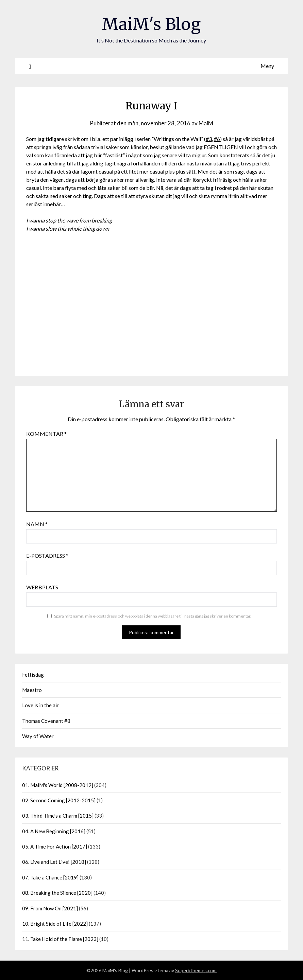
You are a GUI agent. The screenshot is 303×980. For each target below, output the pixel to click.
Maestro (32, 690)
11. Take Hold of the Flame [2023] (60, 939)
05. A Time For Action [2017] (55, 847)
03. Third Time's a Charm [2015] (58, 816)
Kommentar (46, 434)
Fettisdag (33, 675)
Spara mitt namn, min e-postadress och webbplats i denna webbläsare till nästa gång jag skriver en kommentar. (153, 616)
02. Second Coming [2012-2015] (59, 800)
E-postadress (47, 556)
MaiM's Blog (151, 24)
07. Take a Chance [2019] (50, 877)
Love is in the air (40, 705)
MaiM (206, 123)
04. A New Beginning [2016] (54, 831)
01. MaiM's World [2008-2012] (58, 785)
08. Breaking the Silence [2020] (57, 893)
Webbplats (42, 587)
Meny (267, 66)
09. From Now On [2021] (50, 908)
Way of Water (38, 736)
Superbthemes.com (196, 970)
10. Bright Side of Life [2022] (55, 924)
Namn (37, 524)
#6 (217, 139)
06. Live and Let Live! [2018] (54, 862)
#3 (209, 139)
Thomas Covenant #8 (46, 721)
